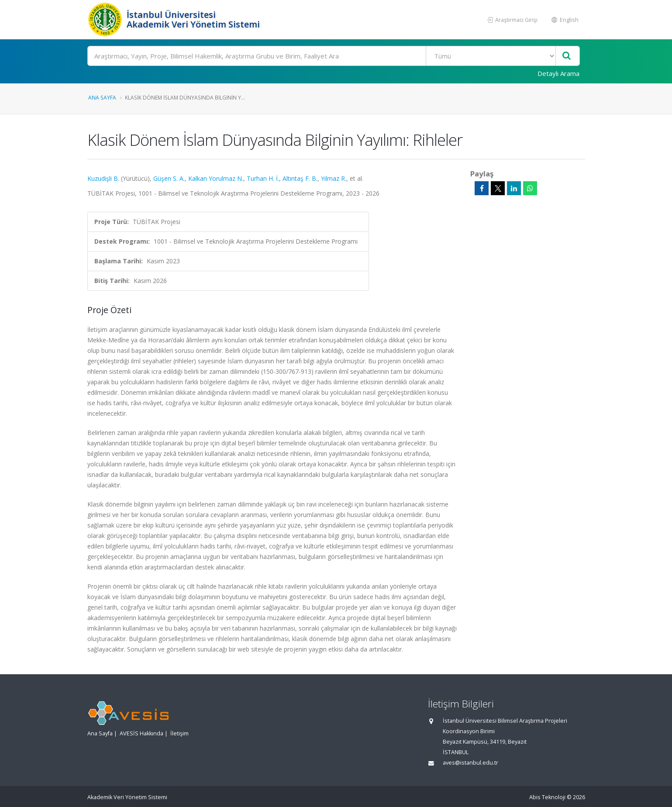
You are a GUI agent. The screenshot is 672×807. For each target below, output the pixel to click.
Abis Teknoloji (547, 797)
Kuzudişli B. (103, 178)
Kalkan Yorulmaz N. (216, 178)
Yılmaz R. (334, 178)
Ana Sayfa (102, 97)
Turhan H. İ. (263, 178)
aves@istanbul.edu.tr (470, 763)
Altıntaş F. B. (300, 178)
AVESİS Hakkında (141, 733)
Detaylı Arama (558, 73)
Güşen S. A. (169, 178)
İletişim (179, 733)
